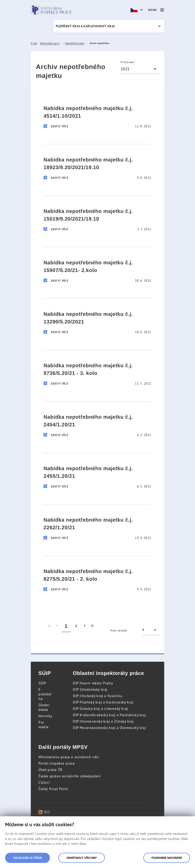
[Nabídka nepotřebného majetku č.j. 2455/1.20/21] (97, 475)
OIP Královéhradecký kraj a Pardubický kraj (109, 715)
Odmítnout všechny (82, 858)
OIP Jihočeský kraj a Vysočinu (98, 696)
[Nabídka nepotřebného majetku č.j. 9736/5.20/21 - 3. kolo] (97, 372)
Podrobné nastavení (167, 858)
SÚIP (42, 683)
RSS (44, 812)
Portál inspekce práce (57, 763)
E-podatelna (45, 694)
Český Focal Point (53, 789)
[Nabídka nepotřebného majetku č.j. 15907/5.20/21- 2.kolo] (97, 269)
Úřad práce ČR (50, 770)
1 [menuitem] (66, 626)
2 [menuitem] (76, 626)
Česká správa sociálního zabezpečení (70, 776)
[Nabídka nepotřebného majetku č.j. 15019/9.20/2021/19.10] (97, 218)
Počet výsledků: (119, 630)
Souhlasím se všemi (27, 858)
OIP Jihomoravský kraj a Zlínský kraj (103, 721)
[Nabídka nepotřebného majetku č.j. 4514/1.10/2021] (97, 115)
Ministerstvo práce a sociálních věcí (69, 757)
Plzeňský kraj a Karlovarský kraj (85, 26)
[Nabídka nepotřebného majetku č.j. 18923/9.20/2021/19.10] (97, 166)
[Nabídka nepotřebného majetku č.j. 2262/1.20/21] (97, 527)
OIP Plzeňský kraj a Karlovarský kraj (103, 702)
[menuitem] (50, 626)
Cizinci (44, 782)
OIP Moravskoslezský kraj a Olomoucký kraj (109, 728)
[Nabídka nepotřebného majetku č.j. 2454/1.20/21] (97, 424)
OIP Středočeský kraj (90, 689)
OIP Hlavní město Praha (93, 683)
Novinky (45, 716)
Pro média (44, 725)
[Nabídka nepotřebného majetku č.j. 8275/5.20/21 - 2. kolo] (97, 578)
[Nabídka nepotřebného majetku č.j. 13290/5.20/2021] (97, 321)
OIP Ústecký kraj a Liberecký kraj (100, 709)
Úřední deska (44, 707)
